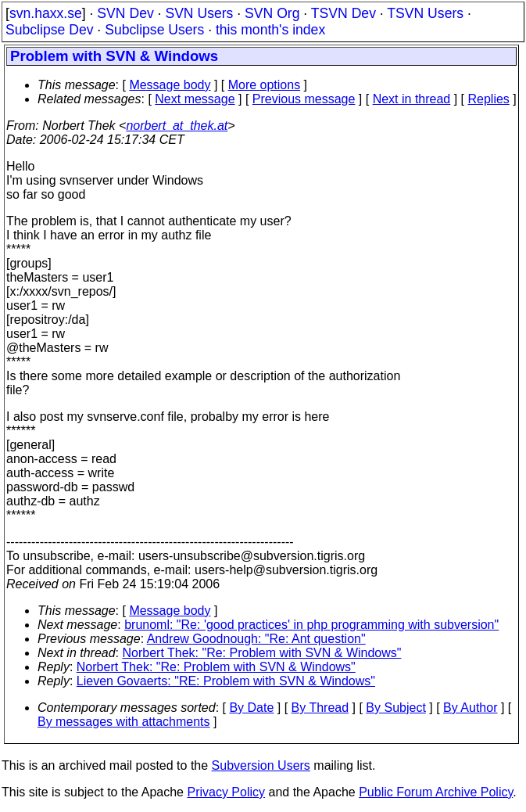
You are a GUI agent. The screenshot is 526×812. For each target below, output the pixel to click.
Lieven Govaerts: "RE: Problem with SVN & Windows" (226, 681)
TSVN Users (425, 13)
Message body (170, 85)
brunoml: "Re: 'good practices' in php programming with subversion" (311, 625)
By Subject (395, 708)
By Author (470, 708)
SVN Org (272, 13)
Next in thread (412, 99)
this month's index (270, 30)
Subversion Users (261, 765)
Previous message (304, 99)
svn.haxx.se (46, 13)
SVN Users (199, 13)
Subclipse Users (154, 30)
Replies (489, 99)
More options (265, 85)
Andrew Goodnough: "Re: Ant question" (256, 639)
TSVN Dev (344, 13)
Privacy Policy (226, 792)
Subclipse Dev (49, 30)
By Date (251, 708)
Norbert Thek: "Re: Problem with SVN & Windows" (262, 653)
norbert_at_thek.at (177, 126)
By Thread (320, 708)
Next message (195, 99)
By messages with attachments (124, 722)
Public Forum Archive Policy (436, 792)
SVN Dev (125, 13)
